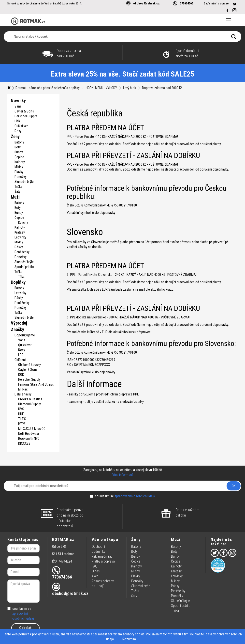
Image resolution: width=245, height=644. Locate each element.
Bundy (19, 152)
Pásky (19, 247)
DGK (21, 375)
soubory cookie (134, 634)
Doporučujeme (25, 335)
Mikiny (19, 167)
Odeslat (25, 628)
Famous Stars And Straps (36, 384)
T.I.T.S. (22, 419)
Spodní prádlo (24, 267)
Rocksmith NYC (29, 439)
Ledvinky (20, 237)
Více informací (122, 475)
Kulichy (23, 222)
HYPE (22, 424)
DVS (21, 409)
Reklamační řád (102, 556)
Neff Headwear (29, 434)
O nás (96, 571)
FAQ (94, 566)
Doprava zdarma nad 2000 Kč (162, 88)
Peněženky (22, 252)
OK (234, 486)
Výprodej (19, 323)
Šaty (17, 191)
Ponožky (21, 177)
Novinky (18, 101)
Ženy (15, 136)
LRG (17, 121)
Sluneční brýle (24, 182)
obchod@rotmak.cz (146, 3)
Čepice (19, 157)
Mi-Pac (23, 389)
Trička (18, 187)
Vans (18, 106)
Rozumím (129, 639)
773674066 (187, 3)
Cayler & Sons (24, 111)
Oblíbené (21, 360)
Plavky (19, 172)
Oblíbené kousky (29, 365)
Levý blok (130, 88)
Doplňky (18, 282)
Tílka (21, 277)
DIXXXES (24, 443)
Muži (15, 197)
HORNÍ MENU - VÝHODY (101, 88)
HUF (21, 414)
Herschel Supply (26, 116)
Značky (17, 329)
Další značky (23, 394)
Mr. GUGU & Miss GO (32, 429)
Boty (18, 147)
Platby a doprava (103, 561)
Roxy (18, 131)
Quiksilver (21, 126)
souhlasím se (122, 496)
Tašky (18, 313)
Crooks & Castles (30, 399)
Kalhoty (20, 162)
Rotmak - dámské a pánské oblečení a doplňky (48, 88)
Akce (95, 576)
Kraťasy (20, 232)
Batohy (19, 142)
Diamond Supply (29, 404)
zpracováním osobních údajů (135, 496)
